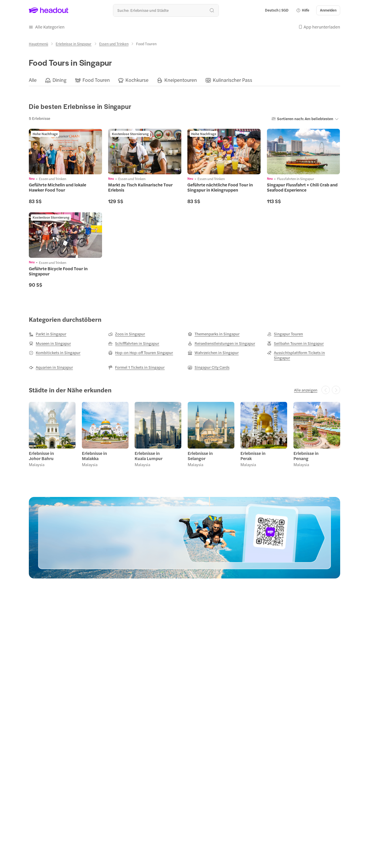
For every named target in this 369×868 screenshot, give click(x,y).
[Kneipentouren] (181, 80)
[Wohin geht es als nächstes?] (166, 10)
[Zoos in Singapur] (127, 334)
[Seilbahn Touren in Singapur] (295, 343)
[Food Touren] (96, 80)
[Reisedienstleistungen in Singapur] (221, 343)
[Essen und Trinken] (114, 44)
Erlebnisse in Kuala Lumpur (149, 456)
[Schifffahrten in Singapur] (134, 343)
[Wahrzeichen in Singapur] (213, 353)
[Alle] (33, 80)
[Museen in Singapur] (50, 343)
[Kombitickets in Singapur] (55, 353)
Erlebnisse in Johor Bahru (41, 456)
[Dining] (60, 80)
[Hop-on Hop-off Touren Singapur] (141, 353)
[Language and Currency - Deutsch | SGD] (277, 10)
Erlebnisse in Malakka (94, 456)
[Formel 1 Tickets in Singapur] (136, 367)
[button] (303, 10)
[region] (184, 80)
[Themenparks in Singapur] (214, 334)
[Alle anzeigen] (306, 390)
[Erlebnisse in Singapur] (74, 44)
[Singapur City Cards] (209, 367)
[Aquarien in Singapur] (51, 367)
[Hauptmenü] (38, 44)
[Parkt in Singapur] (48, 334)
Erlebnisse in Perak (253, 456)
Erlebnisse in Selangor (200, 456)
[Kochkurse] (137, 80)
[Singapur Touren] (285, 334)
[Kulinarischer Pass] (232, 80)
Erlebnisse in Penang (306, 456)
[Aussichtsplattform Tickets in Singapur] (304, 355)
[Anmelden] (328, 10)
